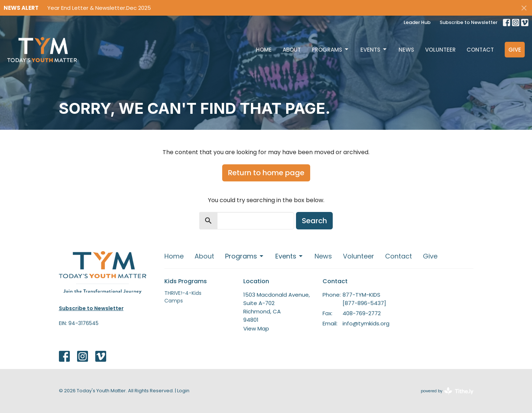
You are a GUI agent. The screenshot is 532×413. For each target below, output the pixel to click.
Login (183, 391)
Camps (174, 301)
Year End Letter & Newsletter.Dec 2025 (99, 8)
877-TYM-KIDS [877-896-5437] (364, 299)
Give (515, 50)
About (292, 50)
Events (374, 50)
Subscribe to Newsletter (469, 22)
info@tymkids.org (366, 323)
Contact (480, 50)
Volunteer (440, 50)
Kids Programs (186, 281)
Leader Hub (417, 22)
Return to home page (266, 173)
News (406, 50)
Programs (331, 50)
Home (264, 50)
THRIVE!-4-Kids (183, 293)
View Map (256, 328)
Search (314, 221)
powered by (447, 391)
